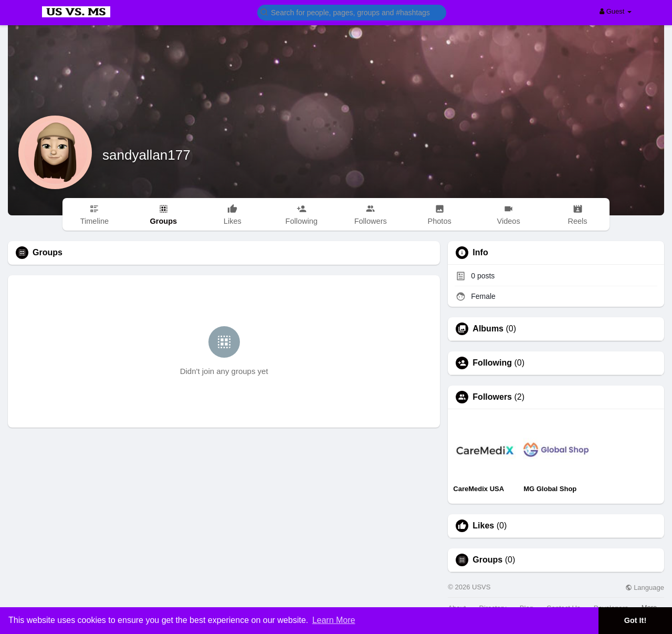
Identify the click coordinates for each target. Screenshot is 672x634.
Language (645, 588)
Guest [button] (616, 11)
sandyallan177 (146, 155)
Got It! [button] (635, 620)
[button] (352, 12)
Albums (488, 329)
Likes (483, 526)
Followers (492, 397)
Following (492, 363)
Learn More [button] (334, 620)
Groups (487, 560)
